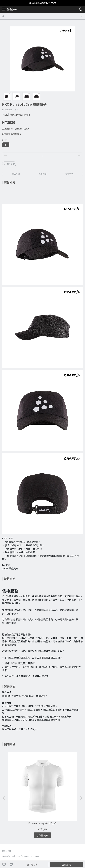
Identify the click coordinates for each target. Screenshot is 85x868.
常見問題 (25, 820)
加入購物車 (32, 864)
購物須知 (6, 820)
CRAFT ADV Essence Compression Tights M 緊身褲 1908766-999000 (61, 789)
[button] (81, 780)
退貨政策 (16, 820)
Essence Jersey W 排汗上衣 (24, 787)
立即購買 (66, 864)
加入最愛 (9, 164)
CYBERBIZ (61, 857)
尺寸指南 (35, 820)
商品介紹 (16, 174)
